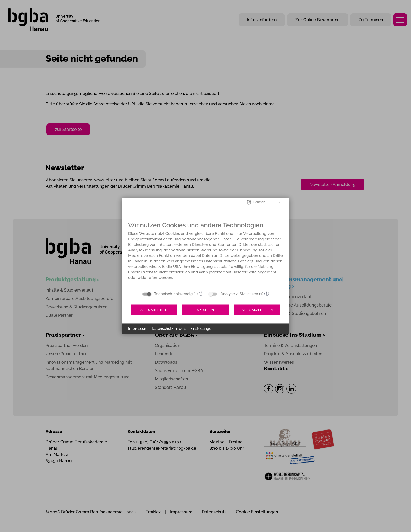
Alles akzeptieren (257, 310)
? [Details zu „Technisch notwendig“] (201, 294)
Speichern (205, 310)
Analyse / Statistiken (239, 294)
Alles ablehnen (154, 310)
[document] (206, 254)
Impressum (138, 328)
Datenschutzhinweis (169, 328)
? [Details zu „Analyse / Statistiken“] (267, 294)
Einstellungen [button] (202, 328)
